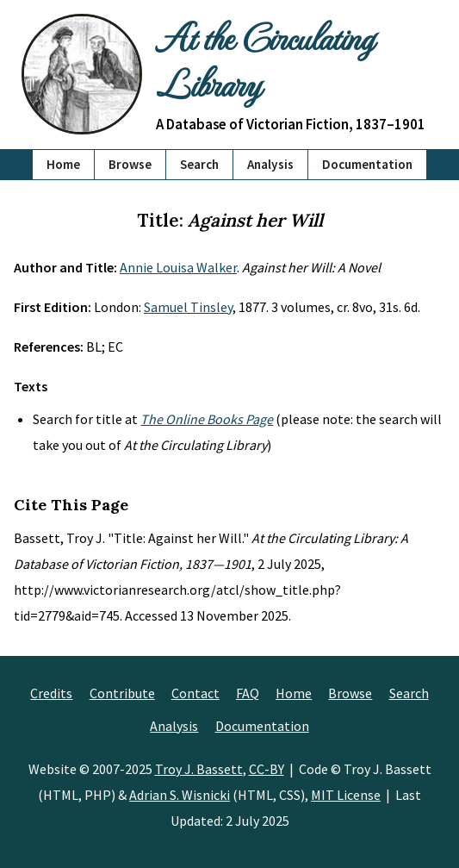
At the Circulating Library (264, 59)
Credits (51, 693)
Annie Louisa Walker (178, 267)
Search (199, 164)
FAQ (248, 693)
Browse (130, 164)
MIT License (346, 795)
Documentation (367, 164)
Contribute (122, 693)
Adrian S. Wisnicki (180, 795)
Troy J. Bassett (199, 769)
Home (63, 164)
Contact (195, 693)
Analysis (270, 164)
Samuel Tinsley (188, 307)
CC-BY (267, 769)
